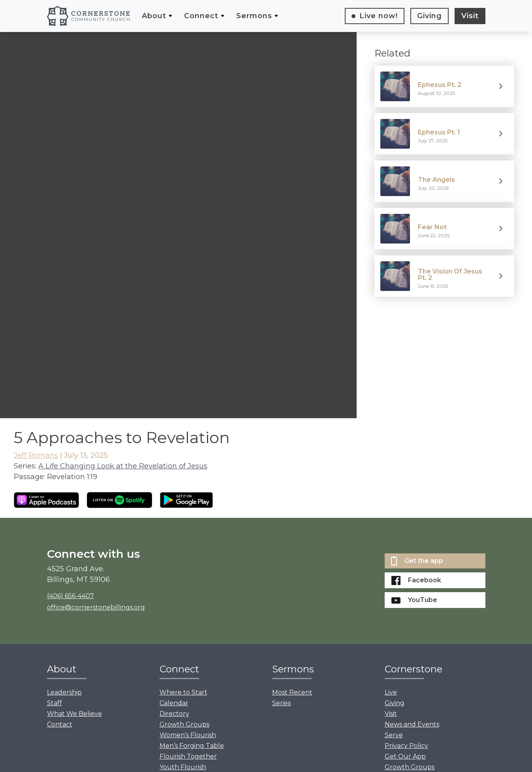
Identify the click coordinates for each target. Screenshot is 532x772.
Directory (174, 714)
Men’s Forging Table (192, 746)
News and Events (412, 724)
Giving (430, 16)
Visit (470, 16)
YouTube (414, 600)
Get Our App (405, 756)
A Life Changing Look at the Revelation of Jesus (123, 466)
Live (379, 16)
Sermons (254, 16)
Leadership (64, 692)
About (154, 16)
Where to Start (183, 692)
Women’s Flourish (188, 735)
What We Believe (74, 714)
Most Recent (292, 692)
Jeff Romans (36, 455)
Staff (55, 703)
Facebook (416, 580)
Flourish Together (188, 756)
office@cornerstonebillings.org (96, 607)
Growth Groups (184, 724)
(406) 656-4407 (70, 596)
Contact (60, 724)
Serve (394, 735)
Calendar (174, 703)
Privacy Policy (406, 746)
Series (281, 703)
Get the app (417, 561)
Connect (201, 16)
